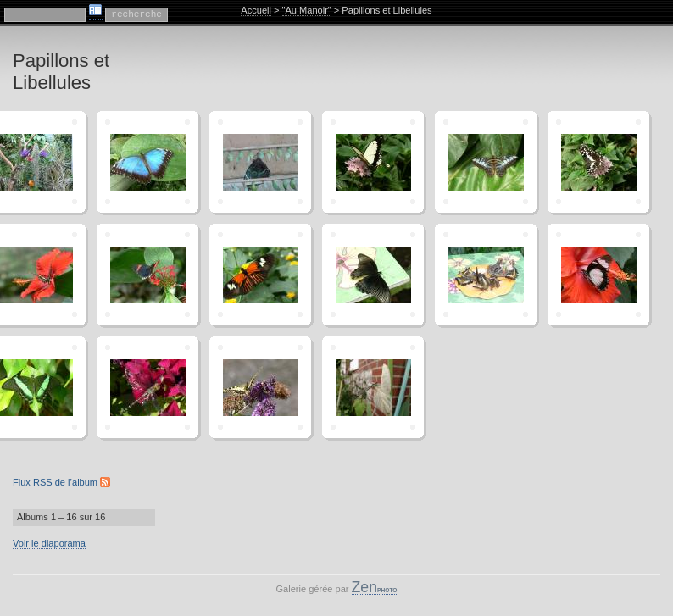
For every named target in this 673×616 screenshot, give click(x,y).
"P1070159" (260, 275)
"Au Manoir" (307, 10)
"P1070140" (373, 162)
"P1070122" (260, 162)
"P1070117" (147, 162)
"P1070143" (486, 162)
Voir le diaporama (49, 543)
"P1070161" (486, 275)
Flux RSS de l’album (61, 482)
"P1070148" (147, 275)
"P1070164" (598, 275)
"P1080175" (260, 387)
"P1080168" (147, 387)
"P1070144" (598, 162)
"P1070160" (373, 275)
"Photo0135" (373, 387)
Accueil (256, 10)
